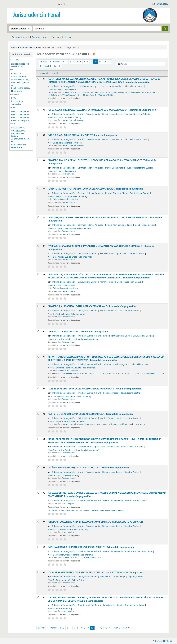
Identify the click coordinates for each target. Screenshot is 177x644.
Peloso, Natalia (114, 86)
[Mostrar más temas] (16, 147)
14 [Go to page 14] (41, 66)
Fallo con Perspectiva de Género (66, 199)
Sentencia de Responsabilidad (88, 424)
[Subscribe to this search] (94, 54)
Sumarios (85, 92)
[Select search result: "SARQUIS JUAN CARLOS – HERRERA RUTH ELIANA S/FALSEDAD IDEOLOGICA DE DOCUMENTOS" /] (38, 217)
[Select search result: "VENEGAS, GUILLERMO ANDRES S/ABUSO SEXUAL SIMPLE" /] (38, 522)
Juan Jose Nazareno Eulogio (137, 114)
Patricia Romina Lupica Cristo (91, 86)
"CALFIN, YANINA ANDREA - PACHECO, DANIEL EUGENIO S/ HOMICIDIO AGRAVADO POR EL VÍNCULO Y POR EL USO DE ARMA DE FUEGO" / (106, 599)
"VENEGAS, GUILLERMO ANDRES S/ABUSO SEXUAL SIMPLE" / (95, 522)
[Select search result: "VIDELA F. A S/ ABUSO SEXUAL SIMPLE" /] (38, 135)
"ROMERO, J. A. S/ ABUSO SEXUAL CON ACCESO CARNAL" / (92, 306)
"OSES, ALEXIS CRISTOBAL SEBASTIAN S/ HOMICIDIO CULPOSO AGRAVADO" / (102, 110)
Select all (44, 73)
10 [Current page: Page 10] (95, 62)
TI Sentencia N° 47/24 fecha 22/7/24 (77, 374)
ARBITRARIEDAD (18, 144)
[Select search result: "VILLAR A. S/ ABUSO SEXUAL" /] (38, 331)
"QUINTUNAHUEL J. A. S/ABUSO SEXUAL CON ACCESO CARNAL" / (95, 189)
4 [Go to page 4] (74, 62)
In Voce (14, 98)
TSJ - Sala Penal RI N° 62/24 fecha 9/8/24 (107, 92)
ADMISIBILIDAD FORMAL (18, 135)
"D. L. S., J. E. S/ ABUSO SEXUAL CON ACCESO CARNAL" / (90, 414)
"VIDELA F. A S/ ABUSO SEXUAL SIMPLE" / (83, 135)
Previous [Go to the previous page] (55, 62)
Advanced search (21, 37)
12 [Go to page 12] (105, 62)
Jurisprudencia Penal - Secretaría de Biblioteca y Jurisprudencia (15, 4)
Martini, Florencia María (89, 114)
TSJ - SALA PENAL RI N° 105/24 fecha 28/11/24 (146, 374)
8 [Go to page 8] (88, 62)
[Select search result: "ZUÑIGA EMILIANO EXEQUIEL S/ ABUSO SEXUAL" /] (38, 467)
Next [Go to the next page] (48, 66)
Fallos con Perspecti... (21, 120)
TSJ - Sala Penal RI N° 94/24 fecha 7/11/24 (141, 92)
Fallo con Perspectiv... (21, 111)
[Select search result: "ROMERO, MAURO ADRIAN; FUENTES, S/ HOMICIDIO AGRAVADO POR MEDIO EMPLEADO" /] (38, 160)
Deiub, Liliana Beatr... (20, 88)
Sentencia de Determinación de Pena (117, 424)
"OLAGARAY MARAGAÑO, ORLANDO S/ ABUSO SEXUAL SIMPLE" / (95, 572)
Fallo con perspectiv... (21, 114)
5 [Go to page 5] (77, 62)
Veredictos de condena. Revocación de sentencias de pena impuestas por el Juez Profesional (89, 510)
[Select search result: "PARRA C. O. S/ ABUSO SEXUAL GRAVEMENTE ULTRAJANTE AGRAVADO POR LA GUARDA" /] (38, 246)
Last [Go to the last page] (58, 66)
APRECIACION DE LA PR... (20, 140)
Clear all (54, 73)
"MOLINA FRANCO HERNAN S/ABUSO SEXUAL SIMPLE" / (91, 547)
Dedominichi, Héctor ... (20, 84)
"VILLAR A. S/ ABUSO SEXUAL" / (78, 332)
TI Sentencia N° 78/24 (71, 557)
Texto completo (69, 120)
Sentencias (16, 104)
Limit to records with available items (20, 65)
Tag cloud (56, 37)
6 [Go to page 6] (81, 62)
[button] (63, 4)
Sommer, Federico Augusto (90, 168)
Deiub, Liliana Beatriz (134, 86)
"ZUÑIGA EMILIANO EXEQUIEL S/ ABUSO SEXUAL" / (88, 468)
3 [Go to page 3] (70, 62)
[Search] (165, 29)
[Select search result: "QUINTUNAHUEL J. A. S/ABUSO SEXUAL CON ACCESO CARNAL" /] (38, 189)
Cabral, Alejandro (19, 77)
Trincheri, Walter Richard (136, 139)
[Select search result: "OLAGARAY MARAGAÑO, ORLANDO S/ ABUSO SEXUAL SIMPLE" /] (38, 572)
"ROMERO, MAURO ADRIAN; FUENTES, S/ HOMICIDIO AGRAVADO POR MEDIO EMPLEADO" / (102, 162)
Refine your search (21, 54)
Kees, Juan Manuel (133, 282)
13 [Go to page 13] (109, 62)
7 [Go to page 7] (84, 62)
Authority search (40, 37)
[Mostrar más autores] (16, 91)
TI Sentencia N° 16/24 (71, 92)
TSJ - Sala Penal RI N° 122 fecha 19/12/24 (98, 95)
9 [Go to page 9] (91, 62)
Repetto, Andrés (137, 253)
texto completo (68, 504)
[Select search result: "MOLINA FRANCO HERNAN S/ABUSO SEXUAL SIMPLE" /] (38, 547)
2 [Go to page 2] (67, 62)
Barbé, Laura (17, 73)
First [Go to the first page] (44, 62)
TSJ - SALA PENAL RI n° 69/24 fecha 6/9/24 (109, 374)
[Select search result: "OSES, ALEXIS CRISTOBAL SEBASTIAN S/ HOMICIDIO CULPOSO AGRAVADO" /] (38, 110)
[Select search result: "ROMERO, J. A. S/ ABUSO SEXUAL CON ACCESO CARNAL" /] (38, 306)
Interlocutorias (18, 101)
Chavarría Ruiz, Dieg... (21, 79)
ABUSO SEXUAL (18, 128)
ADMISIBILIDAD (18, 131)
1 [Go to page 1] (63, 62)
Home (14, 47)
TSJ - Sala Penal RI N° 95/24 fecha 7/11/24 (64, 95)
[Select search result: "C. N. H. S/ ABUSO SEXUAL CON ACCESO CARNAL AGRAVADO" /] (38, 388)
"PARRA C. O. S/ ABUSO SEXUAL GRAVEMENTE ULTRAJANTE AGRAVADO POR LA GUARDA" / (101, 248)
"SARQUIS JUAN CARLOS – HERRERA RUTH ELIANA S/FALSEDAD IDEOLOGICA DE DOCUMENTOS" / (105, 219)
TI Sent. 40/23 (139, 424)
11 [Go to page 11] (100, 62)
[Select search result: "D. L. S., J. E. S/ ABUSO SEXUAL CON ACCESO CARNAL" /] (38, 414)
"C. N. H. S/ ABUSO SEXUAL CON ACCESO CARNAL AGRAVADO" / (95, 389)
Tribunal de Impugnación (64, 86)
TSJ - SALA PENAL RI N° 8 (91, 557)
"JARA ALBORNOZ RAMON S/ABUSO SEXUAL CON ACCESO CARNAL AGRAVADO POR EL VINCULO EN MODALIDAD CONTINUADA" (107, 494)
